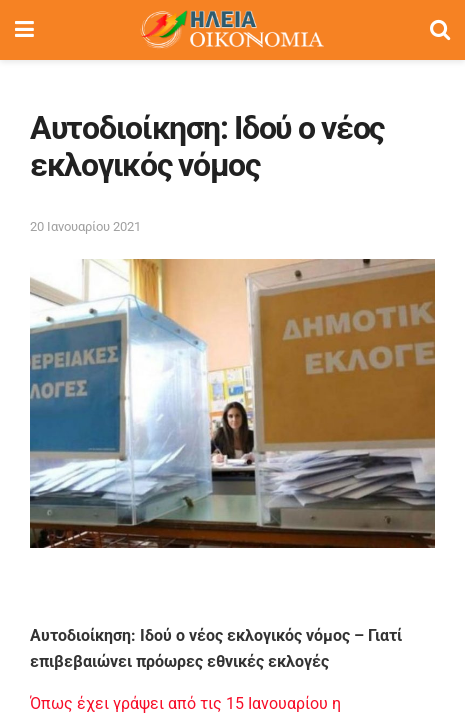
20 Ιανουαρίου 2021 (85, 226)
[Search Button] (440, 30)
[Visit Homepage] (232, 30)
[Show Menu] (24, 30)
